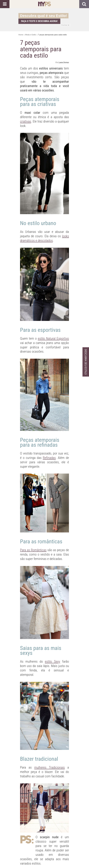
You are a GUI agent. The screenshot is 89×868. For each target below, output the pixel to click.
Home (21, 35)
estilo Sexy (52, 661)
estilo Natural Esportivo (53, 338)
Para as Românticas (33, 550)
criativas (26, 121)
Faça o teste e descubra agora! (39, 21)
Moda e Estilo (31, 35)
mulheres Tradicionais (49, 767)
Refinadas (49, 458)
